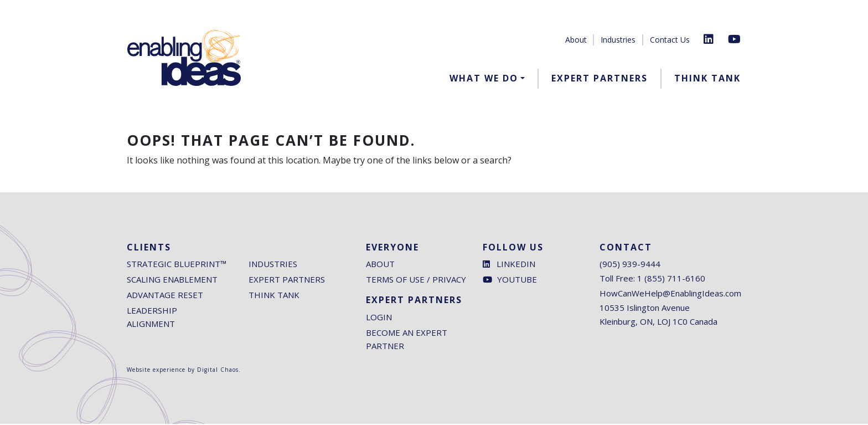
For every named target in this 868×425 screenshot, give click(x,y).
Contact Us (670, 40)
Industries (618, 40)
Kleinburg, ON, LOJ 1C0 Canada (658, 323)
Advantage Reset (165, 296)
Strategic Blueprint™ (177, 265)
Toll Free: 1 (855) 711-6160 (652, 280)
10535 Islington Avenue (645, 309)
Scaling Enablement (172, 281)
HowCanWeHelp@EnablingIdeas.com (670, 295)
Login (379, 318)
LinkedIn (509, 265)
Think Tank (707, 78)
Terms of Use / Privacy (416, 281)
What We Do (484, 78)
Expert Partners (600, 78)
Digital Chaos (218, 371)
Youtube (510, 281)
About (576, 40)
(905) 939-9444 (630, 265)
